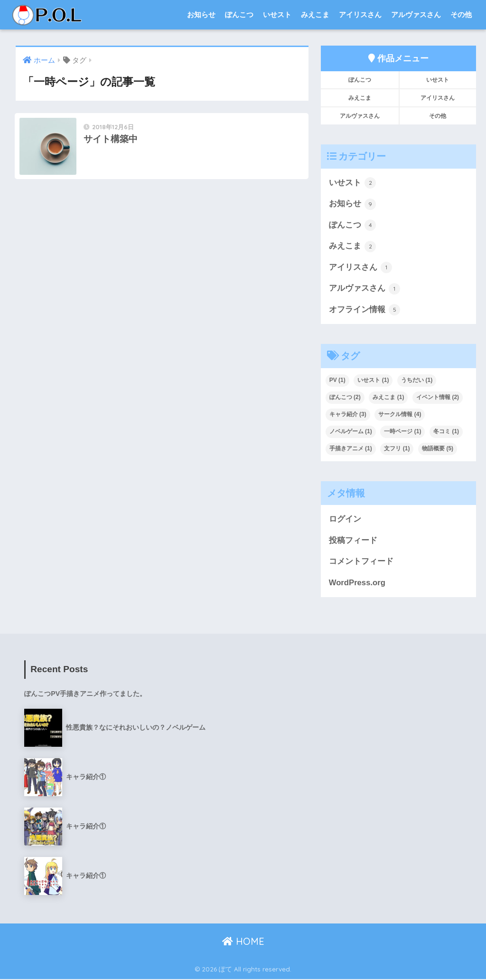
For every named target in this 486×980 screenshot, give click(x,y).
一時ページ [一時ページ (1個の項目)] (402, 432)
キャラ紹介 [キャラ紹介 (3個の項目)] (348, 415)
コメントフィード (361, 562)
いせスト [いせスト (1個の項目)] (373, 381)
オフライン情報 (365, 310)
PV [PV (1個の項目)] (337, 381)
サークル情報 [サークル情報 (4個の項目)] (400, 415)
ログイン (345, 520)
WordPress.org (357, 584)
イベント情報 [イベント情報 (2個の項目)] (438, 398)
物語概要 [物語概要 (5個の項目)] (438, 449)
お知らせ (201, 14)
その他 (461, 14)
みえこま (315, 14)
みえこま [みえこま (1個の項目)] (388, 398)
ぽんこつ (239, 14)
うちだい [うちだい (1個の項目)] (417, 381)
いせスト (277, 14)
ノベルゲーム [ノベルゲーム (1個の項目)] (351, 432)
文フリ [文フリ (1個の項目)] (397, 449)
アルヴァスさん (416, 14)
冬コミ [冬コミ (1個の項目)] (446, 432)
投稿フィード (353, 541)
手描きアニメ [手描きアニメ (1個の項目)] (351, 449)
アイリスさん (360, 14)
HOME (243, 942)
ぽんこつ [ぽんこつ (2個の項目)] (345, 398)
